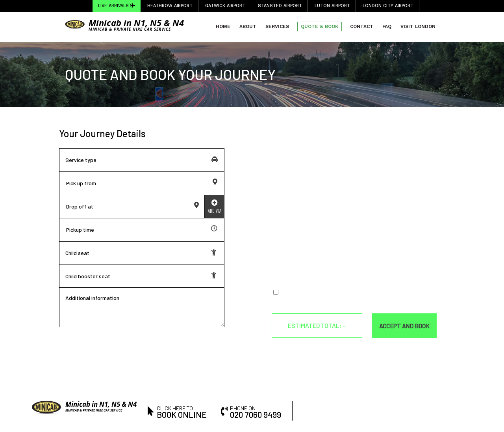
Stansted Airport (280, 6)
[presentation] (332, 265)
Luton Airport (332, 6)
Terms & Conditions (330, 293)
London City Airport (388, 6)
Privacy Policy (376, 293)
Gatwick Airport (225, 6)
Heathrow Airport (170, 6)
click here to (183, 411)
